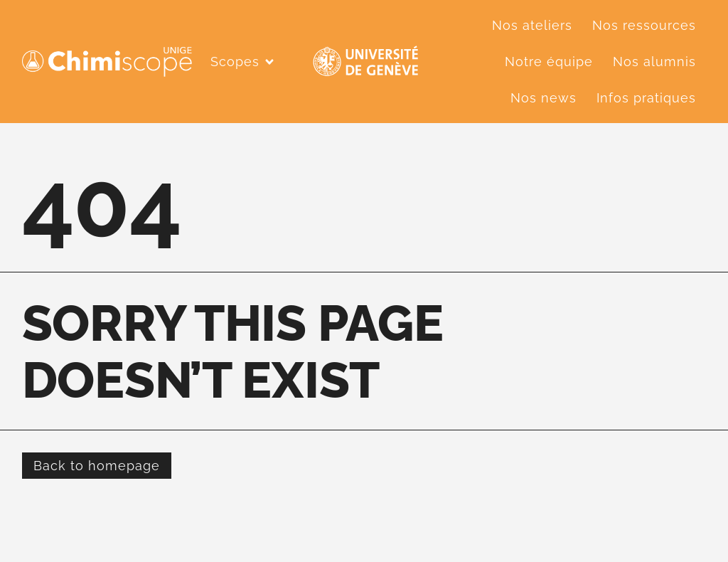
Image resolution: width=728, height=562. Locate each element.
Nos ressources (644, 25)
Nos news (544, 98)
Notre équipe (549, 62)
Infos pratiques (646, 98)
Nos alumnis (654, 62)
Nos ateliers (532, 25)
